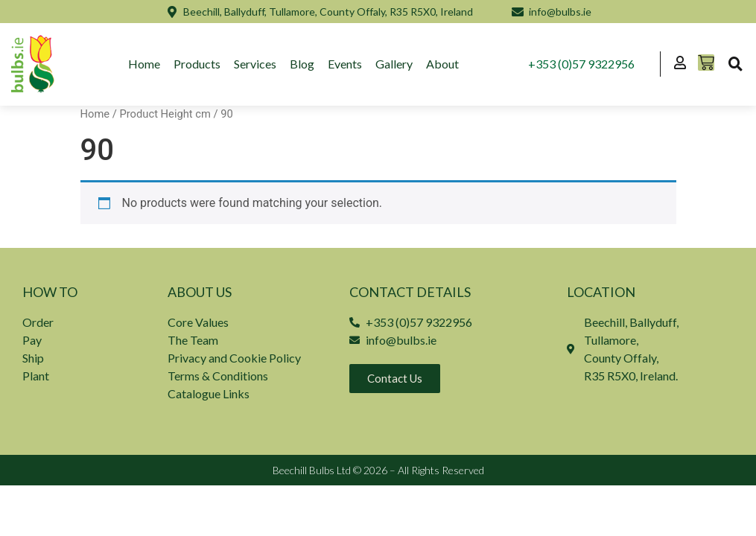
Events (345, 64)
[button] (735, 64)
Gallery (394, 64)
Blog (302, 64)
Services (255, 64)
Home (144, 64)
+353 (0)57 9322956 (582, 64)
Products (197, 64)
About (442, 64)
